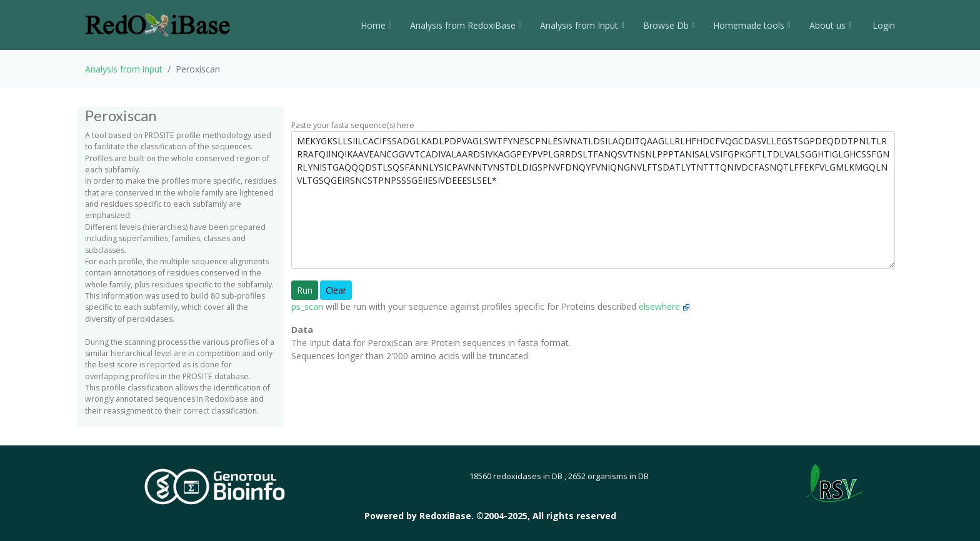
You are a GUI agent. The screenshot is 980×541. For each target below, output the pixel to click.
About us (830, 25)
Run (305, 290)
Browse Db (669, 25)
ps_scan (307, 306)
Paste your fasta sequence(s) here (353, 125)
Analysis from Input (582, 25)
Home (376, 25)
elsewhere (664, 306)
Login (882, 25)
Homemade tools (752, 25)
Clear (336, 290)
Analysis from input (124, 69)
